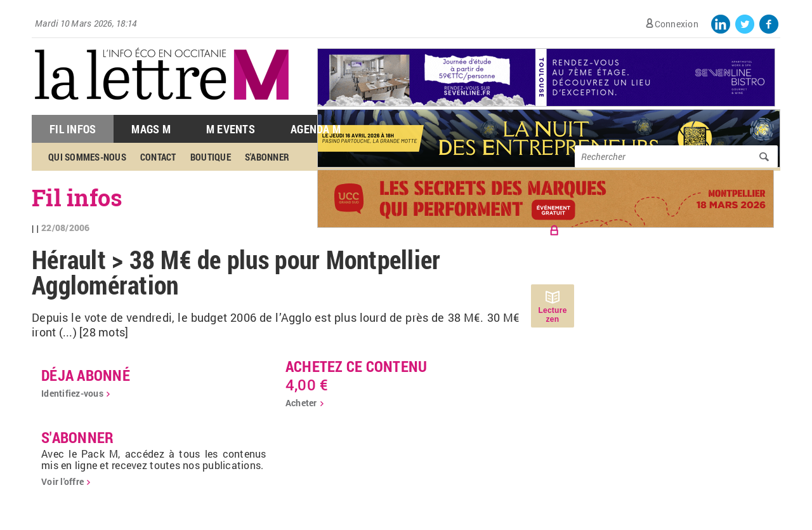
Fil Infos (73, 129)
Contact (158, 157)
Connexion (677, 24)
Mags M (151, 129)
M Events (231, 129)
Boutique (211, 157)
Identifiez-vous (72, 393)
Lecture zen (552, 315)
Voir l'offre (62, 481)
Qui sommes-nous (87, 157)
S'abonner (267, 157)
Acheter (301, 403)
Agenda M (316, 129)
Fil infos (77, 197)
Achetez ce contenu (357, 366)
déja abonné (86, 375)
